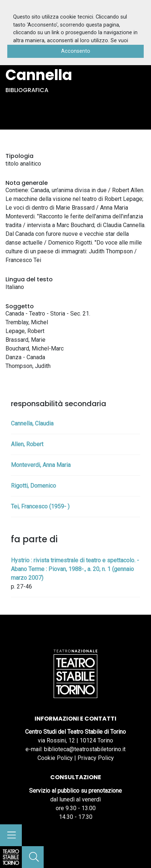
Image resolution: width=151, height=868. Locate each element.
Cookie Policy (55, 758)
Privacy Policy (96, 758)
